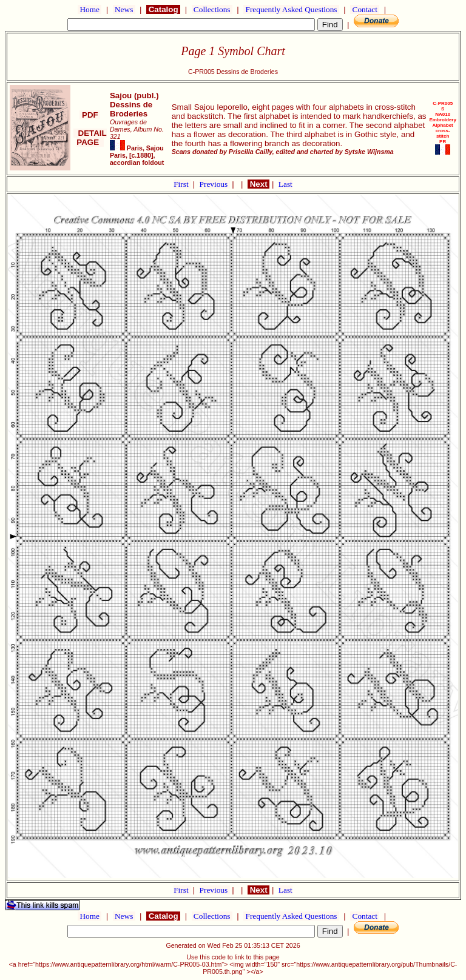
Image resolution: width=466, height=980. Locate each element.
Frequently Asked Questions (291, 9)
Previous (215, 184)
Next (258, 184)
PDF (90, 115)
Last (285, 184)
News (124, 9)
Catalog (163, 9)
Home (89, 9)
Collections (212, 9)
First (182, 184)
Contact (365, 9)
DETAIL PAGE (90, 138)
